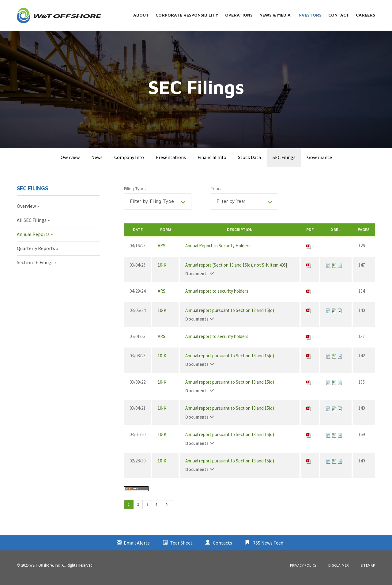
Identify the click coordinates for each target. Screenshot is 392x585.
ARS (162, 251)
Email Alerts (137, 547)
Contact (339, 15)
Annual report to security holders (217, 296)
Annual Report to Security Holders (218, 251)
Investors (309, 15)
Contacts (222, 547)
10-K (162, 270)
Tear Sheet (181, 547)
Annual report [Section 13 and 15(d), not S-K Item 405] (236, 270)
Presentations (171, 162)
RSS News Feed (268, 547)
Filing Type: (135, 193)
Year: (216, 193)
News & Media (275, 15)
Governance (320, 162)
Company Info (129, 162)
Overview (70, 162)
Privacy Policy (303, 570)
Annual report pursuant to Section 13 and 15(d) (230, 315)
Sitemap (368, 570)
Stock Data (249, 162)
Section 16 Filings (35, 267)
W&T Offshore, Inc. (45, 570)
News (97, 162)
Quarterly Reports (36, 253)
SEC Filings (284, 162)
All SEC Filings (32, 225)
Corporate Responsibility (187, 15)
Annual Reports (33, 239)
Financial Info (212, 162)
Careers (366, 15)
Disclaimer (339, 570)
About (141, 15)
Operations (239, 15)
